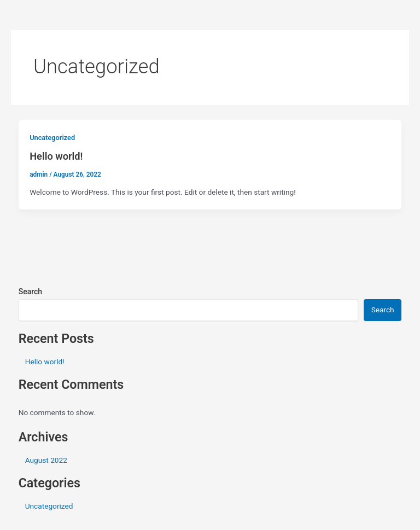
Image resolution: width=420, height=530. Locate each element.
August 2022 (46, 460)
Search (30, 292)
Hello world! (56, 156)
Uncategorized (52, 138)
